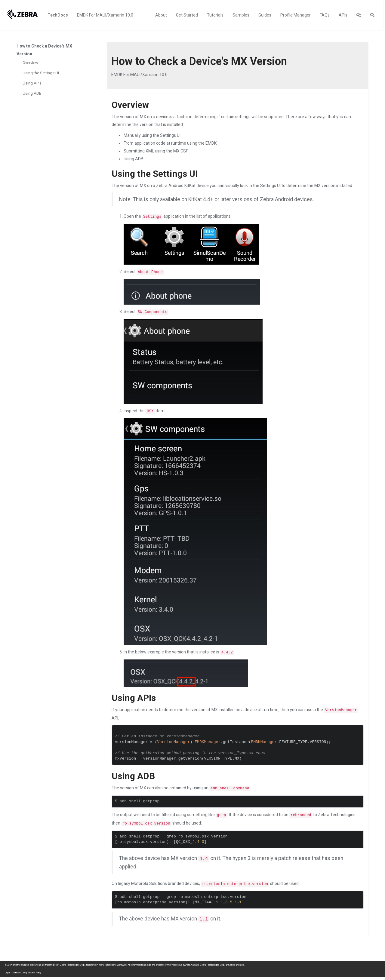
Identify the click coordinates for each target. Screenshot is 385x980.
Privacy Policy (34, 973)
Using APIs (32, 83)
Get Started (187, 15)
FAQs (325, 15)
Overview (30, 63)
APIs (343, 15)
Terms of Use (19, 973)
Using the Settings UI (41, 73)
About (161, 15)
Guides (265, 15)
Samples (241, 15)
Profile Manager (296, 15)
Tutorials (215, 15)
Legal (7, 973)
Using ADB (32, 93)
